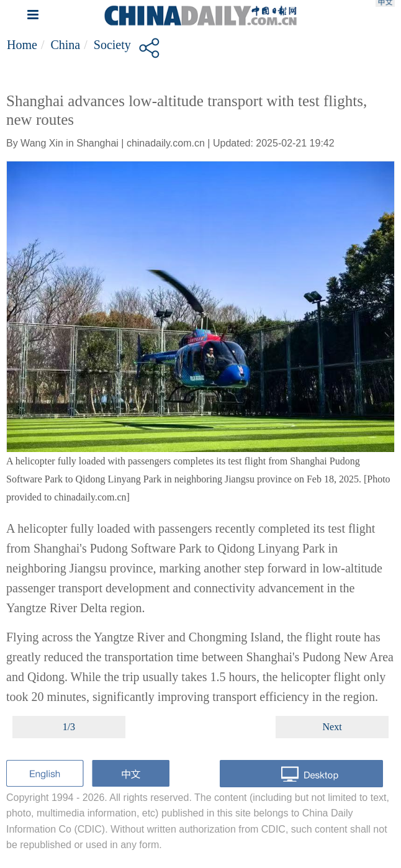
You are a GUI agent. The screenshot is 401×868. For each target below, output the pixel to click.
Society (112, 45)
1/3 (69, 727)
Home (22, 45)
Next (332, 727)
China (65, 45)
